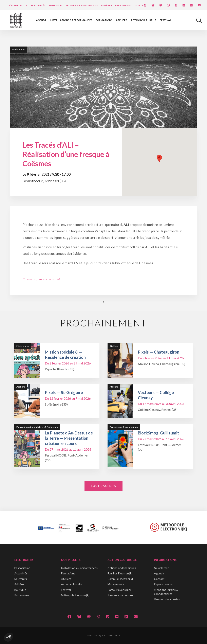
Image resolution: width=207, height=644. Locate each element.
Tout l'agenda (103, 486)
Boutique (20, 590)
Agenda (41, 20)
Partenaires (124, 5)
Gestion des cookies (167, 599)
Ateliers (121, 20)
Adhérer (107, 5)
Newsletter (161, 568)
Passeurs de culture (120, 595)
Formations (104, 20)
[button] (8, 637)
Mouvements (116, 584)
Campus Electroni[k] (120, 579)
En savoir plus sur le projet (41, 279)
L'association (22, 568)
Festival (165, 20)
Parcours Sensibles (120, 590)
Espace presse (163, 584)
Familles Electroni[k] (120, 573)
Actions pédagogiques (122, 568)
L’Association (18, 5)
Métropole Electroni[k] (75, 595)
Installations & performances (71, 20)
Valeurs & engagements (82, 5)
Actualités (38, 5)
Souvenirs (56, 5)
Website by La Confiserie (103, 635)
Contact (141, 5)
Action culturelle (143, 20)
